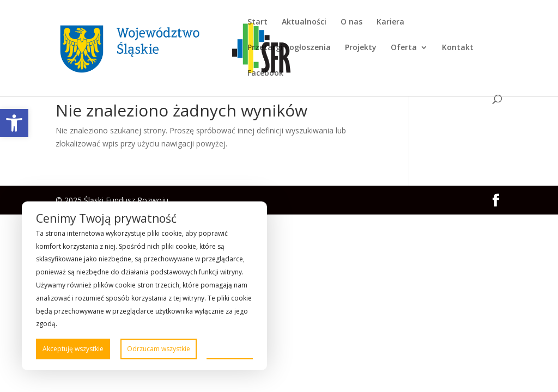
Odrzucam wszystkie (159, 349)
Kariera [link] (390, 22)
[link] (14, 123)
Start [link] (257, 22)
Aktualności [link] (304, 22)
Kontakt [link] (458, 48)
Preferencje (230, 348)
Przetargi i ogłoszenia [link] (289, 48)
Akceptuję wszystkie (73, 349)
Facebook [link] (265, 73)
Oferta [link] (404, 48)
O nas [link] (351, 22)
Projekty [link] (361, 48)
